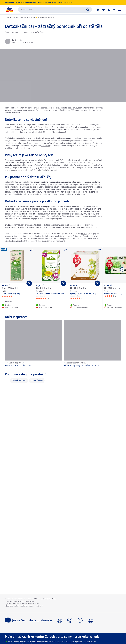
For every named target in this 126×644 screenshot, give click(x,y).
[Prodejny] (98, 10)
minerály (46, 146)
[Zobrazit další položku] (122, 269)
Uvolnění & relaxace (47, 18)
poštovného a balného (48, 599)
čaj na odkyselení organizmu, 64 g (50, 294)
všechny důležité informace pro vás (61, 2)
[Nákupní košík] (114, 10)
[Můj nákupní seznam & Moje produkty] (103, 10)
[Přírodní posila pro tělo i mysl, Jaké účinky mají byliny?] (34, 344)
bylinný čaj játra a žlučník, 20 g (83, 294)
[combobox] (55, 10)
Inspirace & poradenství (20, 18)
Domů (7, 18)
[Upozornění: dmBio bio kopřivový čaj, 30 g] (7, 302)
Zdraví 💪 (34, 18)
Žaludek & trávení (19, 381)
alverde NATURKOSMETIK (87, 228)
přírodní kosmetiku (56, 225)
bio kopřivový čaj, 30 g (11, 294)
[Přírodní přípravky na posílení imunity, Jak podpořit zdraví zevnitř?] (93, 344)
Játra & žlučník (37, 381)
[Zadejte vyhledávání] (88, 10)
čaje (46, 132)
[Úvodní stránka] (9, 10)
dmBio (84, 234)
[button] (120, 10)
